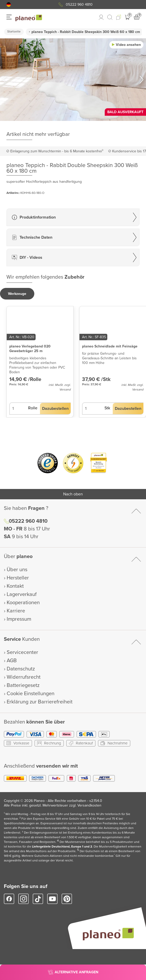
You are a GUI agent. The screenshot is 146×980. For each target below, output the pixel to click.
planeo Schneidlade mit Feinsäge (110, 346)
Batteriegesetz (23, 685)
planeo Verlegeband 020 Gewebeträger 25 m (30, 349)
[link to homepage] (29, 18)
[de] (9, 5)
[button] (9, 5)
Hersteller (18, 578)
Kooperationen (23, 603)
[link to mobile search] (110, 17)
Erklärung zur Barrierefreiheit (40, 702)
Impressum (19, 619)
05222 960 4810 (79, 5)
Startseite (14, 32)
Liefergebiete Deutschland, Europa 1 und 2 (62, 847)
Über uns (17, 570)
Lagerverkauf (22, 594)
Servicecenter (22, 652)
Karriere (16, 611)
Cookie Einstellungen (31, 694)
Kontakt (15, 586)
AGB (12, 661)
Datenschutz (21, 669)
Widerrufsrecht (24, 677)
